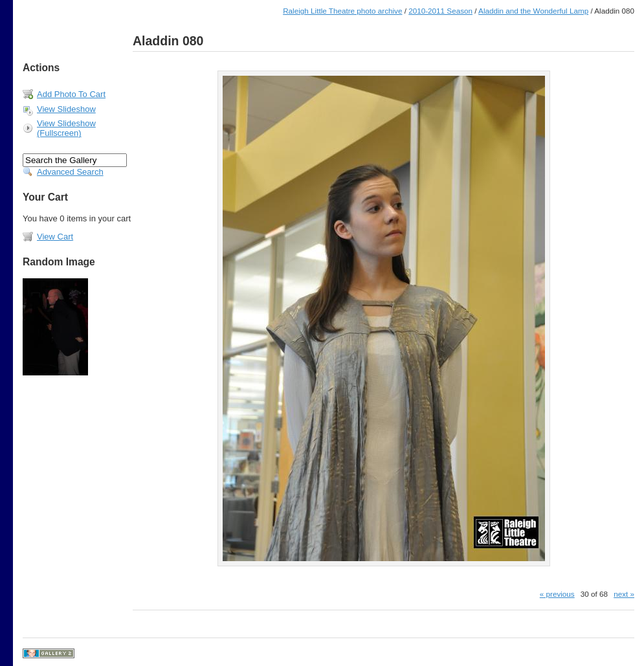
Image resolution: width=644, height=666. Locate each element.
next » (624, 594)
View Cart (55, 237)
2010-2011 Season (440, 11)
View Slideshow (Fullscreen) (66, 128)
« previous (557, 594)
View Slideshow (66, 109)
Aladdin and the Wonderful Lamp (533, 11)
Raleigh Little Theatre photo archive (342, 11)
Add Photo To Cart (71, 94)
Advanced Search (70, 172)
